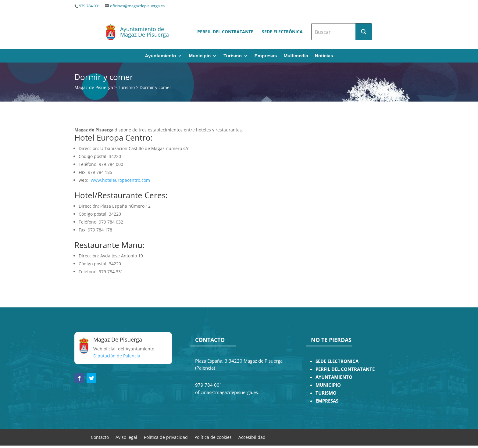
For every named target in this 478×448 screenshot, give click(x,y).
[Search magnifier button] (364, 32)
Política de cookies (213, 437)
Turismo (233, 56)
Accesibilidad (252, 437)
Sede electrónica (282, 32)
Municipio (200, 56)
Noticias (324, 56)
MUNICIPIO (328, 385)
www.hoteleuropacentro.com (120, 180)
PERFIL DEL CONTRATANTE (345, 369)
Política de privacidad (166, 437)
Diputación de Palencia (117, 356)
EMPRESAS (327, 401)
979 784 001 (89, 6)
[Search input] (334, 32)
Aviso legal (126, 437)
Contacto (100, 437)
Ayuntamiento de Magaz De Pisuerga (144, 32)
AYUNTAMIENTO (334, 377)
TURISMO (326, 393)
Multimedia (296, 56)
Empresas (266, 56)
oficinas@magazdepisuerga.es (137, 6)
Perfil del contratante (225, 32)
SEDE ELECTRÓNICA (337, 361)
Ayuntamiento (160, 56)
